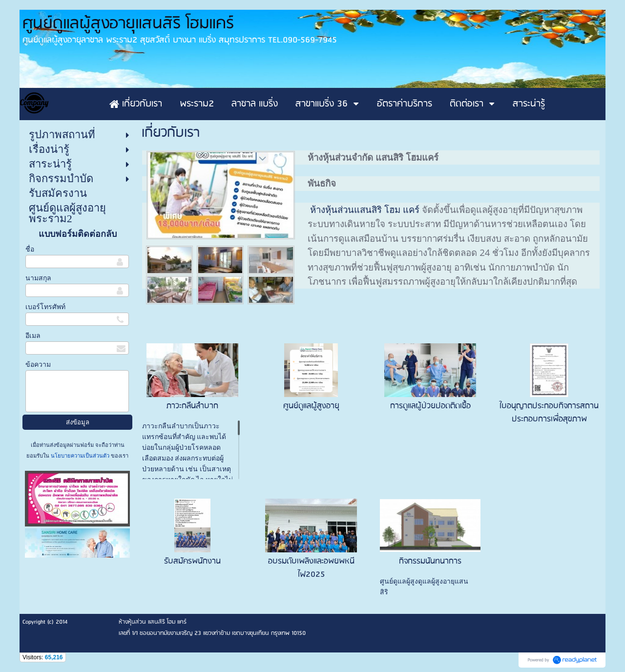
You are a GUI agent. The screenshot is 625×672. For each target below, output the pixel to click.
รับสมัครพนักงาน (192, 561)
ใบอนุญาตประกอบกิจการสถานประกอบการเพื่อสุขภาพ (549, 413)
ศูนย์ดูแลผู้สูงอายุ (311, 406)
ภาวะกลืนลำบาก (192, 406)
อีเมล (33, 336)
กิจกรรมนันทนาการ (430, 561)
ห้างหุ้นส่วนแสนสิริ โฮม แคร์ (366, 209)
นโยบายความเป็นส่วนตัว (80, 456)
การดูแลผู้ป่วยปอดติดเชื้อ (430, 406)
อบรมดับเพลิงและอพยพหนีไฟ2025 (311, 568)
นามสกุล (38, 278)
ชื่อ (30, 249)
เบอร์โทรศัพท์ (45, 307)
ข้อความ (38, 365)
